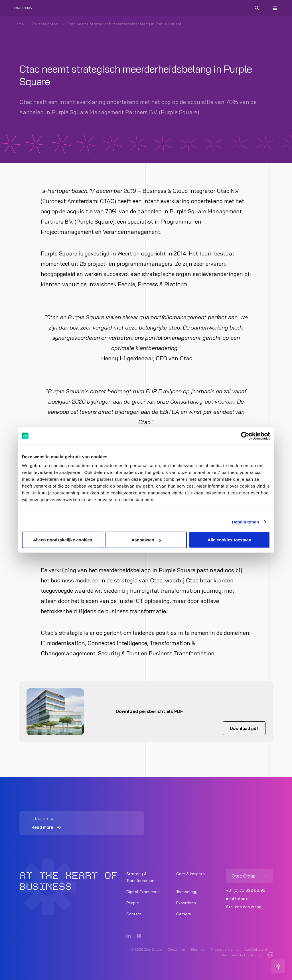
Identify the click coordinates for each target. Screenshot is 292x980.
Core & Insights (190, 874)
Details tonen (245, 522)
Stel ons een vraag (244, 907)
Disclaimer (176, 949)
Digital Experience (143, 892)
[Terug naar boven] (278, 966)
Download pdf (244, 728)
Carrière (184, 914)
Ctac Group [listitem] (244, 876)
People (133, 903)
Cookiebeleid (256, 949)
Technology (187, 892)
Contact (134, 914)
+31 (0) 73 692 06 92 (246, 890)
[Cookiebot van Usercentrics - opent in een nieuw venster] (245, 436)
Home (19, 24)
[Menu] (275, 8)
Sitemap (198, 949)
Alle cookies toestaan (229, 540)
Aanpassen (146, 540)
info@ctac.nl (238, 899)
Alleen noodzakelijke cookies (63, 540)
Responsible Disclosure (242, 955)
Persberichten (45, 24)
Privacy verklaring (225, 949)
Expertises (186, 903)
